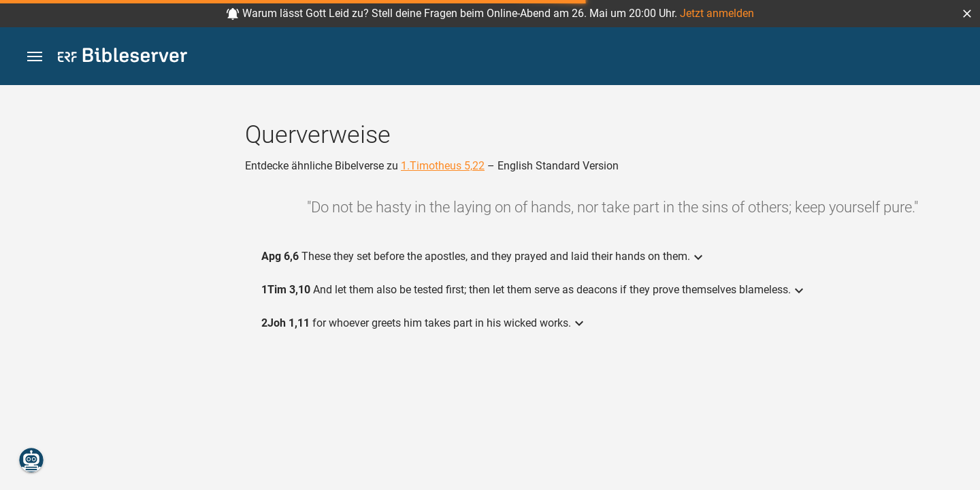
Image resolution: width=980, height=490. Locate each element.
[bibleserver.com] (122, 58)
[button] (967, 14)
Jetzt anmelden (717, 13)
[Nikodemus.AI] (31, 460)
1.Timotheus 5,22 (443, 166)
